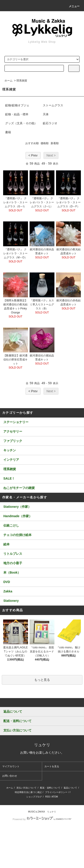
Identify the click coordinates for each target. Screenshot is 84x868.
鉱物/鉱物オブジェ (17, 105)
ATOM (55, 797)
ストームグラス (53, 105)
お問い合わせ (10, 776)
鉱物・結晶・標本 (17, 114)
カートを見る (52, 766)
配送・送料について (50, 788)
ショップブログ (34, 797)
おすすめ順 (32, 143)
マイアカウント (11, 766)
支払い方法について (26, 788)
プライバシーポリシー (56, 792)
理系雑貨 (22, 81)
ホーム (9, 81)
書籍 (8, 132)
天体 (46, 114)
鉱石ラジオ (50, 123)
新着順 (55, 143)
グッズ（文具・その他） (21, 123)
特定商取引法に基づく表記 (28, 792)
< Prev (33, 155)
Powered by (42, 819)
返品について (70, 788)
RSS (48, 797)
